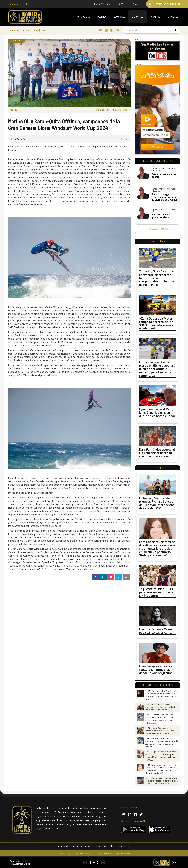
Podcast (120, 4)
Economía (119, 17)
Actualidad (83, 17)
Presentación (63, 846)
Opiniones (173, 17)
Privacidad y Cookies (106, 846)
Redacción (122, 110)
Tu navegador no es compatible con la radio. (69, 139)
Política (102, 17)
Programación (102, 4)
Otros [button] (155, 17)
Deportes (138, 17)
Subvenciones (125, 846)
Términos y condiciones (83, 846)
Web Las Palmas (123, 853)
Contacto (135, 4)
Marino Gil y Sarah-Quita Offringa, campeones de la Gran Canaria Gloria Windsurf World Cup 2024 (64, 124)
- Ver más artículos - (157, 229)
